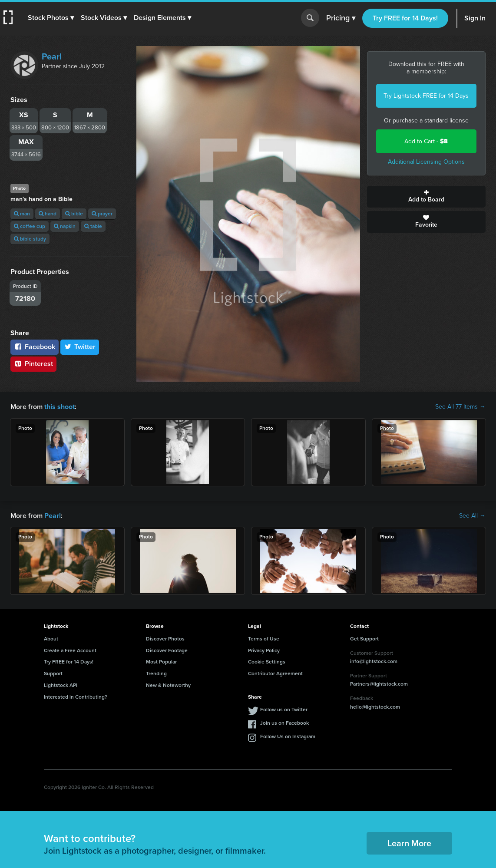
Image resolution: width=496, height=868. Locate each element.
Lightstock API (61, 685)
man (22, 214)
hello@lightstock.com (375, 706)
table (93, 226)
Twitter (80, 347)
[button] (51, 18)
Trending (156, 673)
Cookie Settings (267, 662)
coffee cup (30, 226)
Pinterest (33, 364)
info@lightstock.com (374, 661)
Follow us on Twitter (284, 709)
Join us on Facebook (284, 723)
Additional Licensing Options (426, 162)
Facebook (35, 347)
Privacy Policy (264, 650)
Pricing (341, 18)
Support (53, 673)
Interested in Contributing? (76, 697)
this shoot (60, 407)
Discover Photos (165, 639)
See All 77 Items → (460, 407)
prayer (102, 214)
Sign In (475, 18)
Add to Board (427, 197)
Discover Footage (167, 650)
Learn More (409, 843)
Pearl (52, 56)
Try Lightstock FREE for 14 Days (426, 96)
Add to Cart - (426, 141)
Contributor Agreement (275, 673)
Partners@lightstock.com (379, 684)
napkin (65, 226)
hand (48, 214)
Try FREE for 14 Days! (405, 18)
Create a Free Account (70, 650)
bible (74, 214)
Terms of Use (264, 639)
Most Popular (161, 662)
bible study (30, 239)
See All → (472, 515)
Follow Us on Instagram (288, 736)
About (51, 639)
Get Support (364, 639)
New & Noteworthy (168, 685)
